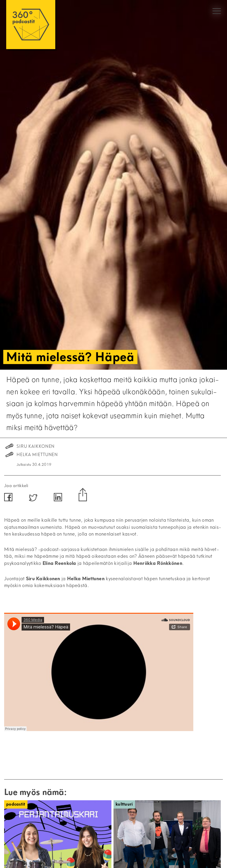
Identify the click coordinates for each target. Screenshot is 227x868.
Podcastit (16, 804)
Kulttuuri (124, 804)
